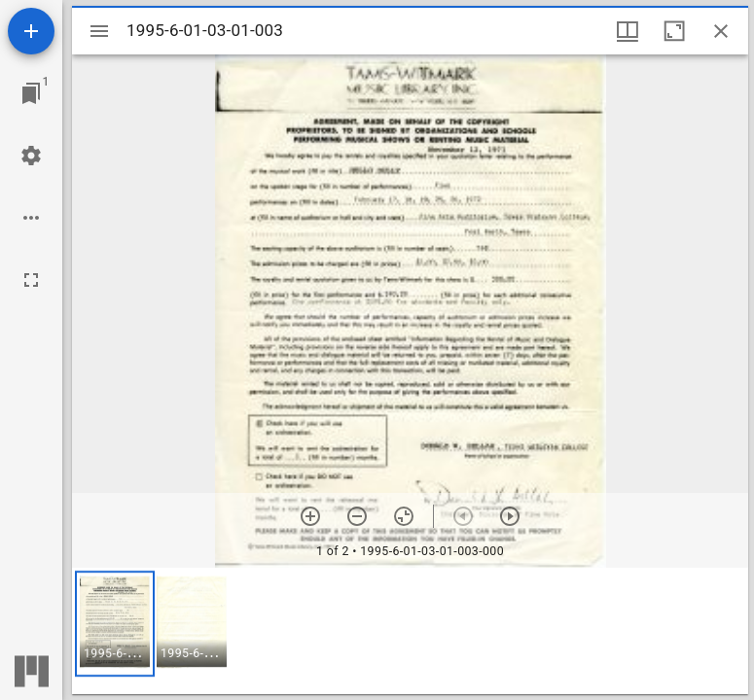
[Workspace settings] (31, 156)
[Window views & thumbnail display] (628, 31)
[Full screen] (31, 280)
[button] (115, 624)
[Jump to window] (31, 93)
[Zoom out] (357, 516)
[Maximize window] (674, 31)
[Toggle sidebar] (99, 31)
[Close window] (721, 31)
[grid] (410, 631)
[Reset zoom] (404, 516)
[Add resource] (31, 31)
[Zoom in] (310, 516)
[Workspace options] (31, 218)
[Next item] (510, 516)
